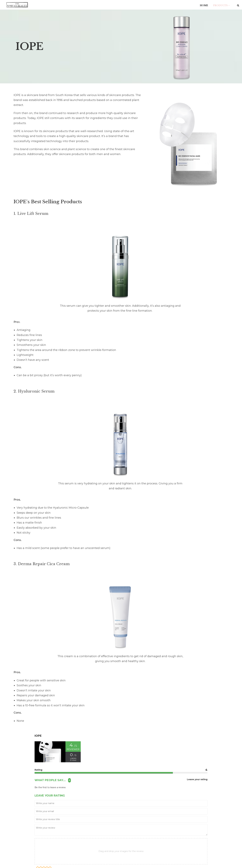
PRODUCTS (221, 5)
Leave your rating (197, 779)
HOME (204, 5)
